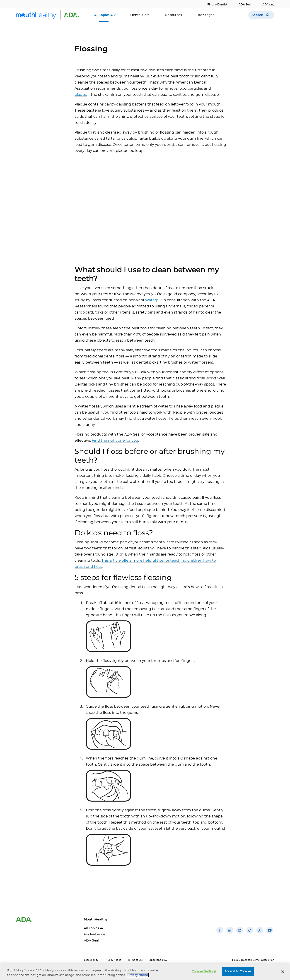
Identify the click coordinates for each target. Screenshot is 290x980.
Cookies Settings (204, 972)
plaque (81, 95)
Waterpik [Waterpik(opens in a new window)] (153, 300)
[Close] (283, 972)
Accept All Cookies (238, 972)
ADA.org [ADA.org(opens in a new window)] (268, 5)
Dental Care (140, 15)
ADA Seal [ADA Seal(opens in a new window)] (245, 5)
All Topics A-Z (105, 15)
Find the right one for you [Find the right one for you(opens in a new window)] (115, 441)
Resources (174, 15)
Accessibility (91, 960)
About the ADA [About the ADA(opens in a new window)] (158, 960)
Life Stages (206, 15)
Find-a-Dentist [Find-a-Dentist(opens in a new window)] (217, 5)
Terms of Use (135, 960)
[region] (145, 972)
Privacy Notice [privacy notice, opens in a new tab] (138, 975)
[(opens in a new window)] (220, 934)
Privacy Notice (113, 960)
